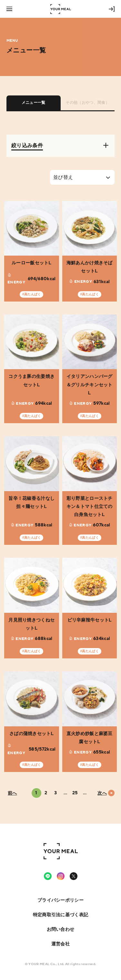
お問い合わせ (61, 929)
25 (75, 793)
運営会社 (60, 944)
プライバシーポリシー (60, 900)
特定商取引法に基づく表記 (60, 915)
